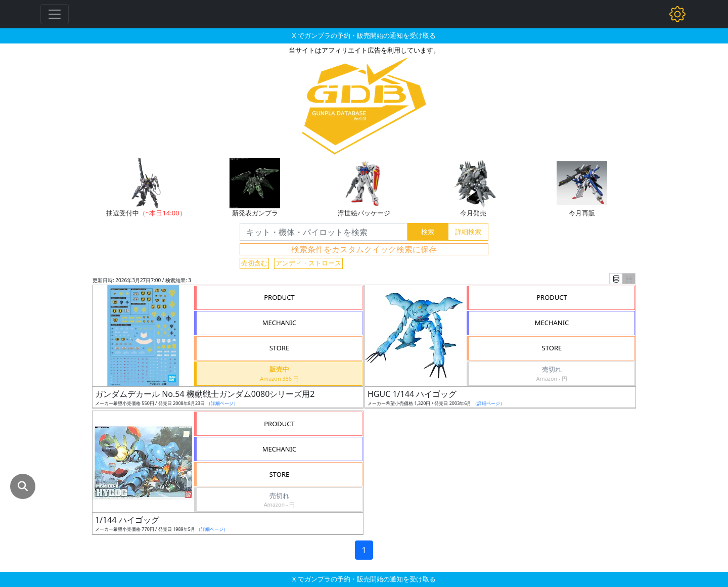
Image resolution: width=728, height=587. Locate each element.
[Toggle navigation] (55, 14)
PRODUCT (279, 297)
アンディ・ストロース (308, 263)
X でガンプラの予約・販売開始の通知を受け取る (364, 35)
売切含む (254, 263)
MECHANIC (280, 323)
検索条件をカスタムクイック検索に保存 (364, 249)
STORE (280, 348)
